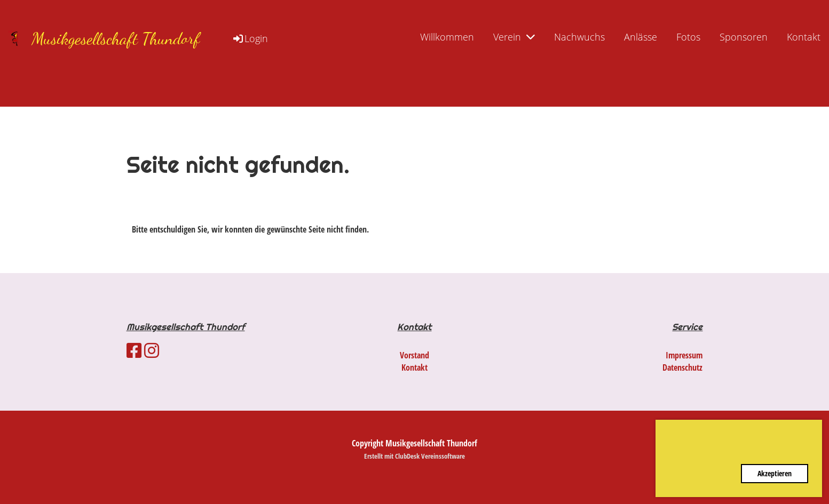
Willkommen (447, 37)
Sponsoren (744, 37)
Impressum (684, 355)
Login (250, 38)
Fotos (688, 37)
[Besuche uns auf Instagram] (152, 350)
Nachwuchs (579, 37)
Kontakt (804, 37)
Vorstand (414, 355)
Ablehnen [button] (703, 473)
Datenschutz (682, 367)
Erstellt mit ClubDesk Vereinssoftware (414, 456)
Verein (514, 37)
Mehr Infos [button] (784, 450)
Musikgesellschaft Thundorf (116, 38)
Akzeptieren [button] (775, 473)
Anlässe (641, 37)
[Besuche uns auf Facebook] (134, 350)
